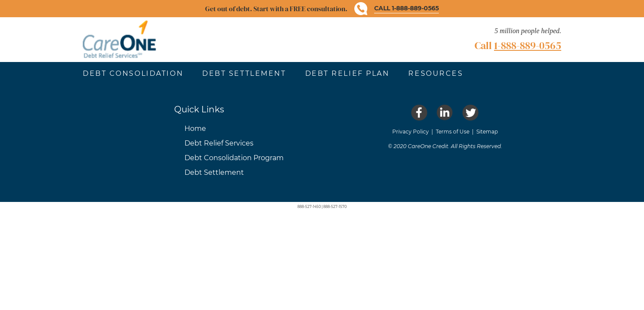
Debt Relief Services (219, 143)
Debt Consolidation (133, 73)
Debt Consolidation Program (234, 158)
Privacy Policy (411, 132)
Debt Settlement (244, 73)
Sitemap (487, 132)
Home (195, 129)
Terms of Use (453, 132)
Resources (436, 73)
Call (518, 45)
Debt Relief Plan (347, 73)
